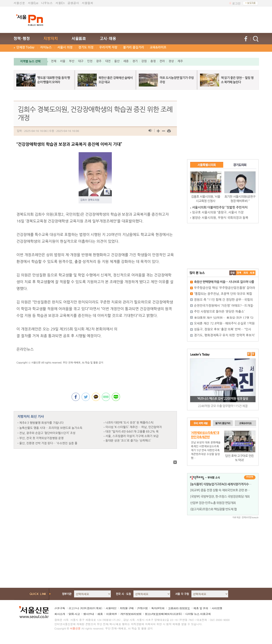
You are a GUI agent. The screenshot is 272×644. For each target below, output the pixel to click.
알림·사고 (74, 614)
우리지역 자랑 (108, 47)
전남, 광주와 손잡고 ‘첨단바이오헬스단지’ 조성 (47, 433)
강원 (144, 61)
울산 (117, 61)
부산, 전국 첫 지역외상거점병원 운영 (42, 438)
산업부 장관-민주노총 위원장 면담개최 (213, 503)
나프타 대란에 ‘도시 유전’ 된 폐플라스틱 (129, 423)
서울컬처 (88, 3)
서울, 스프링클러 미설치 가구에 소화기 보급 (132, 436)
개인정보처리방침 (131, 614)
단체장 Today (26, 47)
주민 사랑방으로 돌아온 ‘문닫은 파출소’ (219, 311)
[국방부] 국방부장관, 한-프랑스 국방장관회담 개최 (220, 496)
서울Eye (33, 3)
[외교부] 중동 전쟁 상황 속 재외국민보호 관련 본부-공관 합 (225, 490)
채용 (100, 614)
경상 (171, 61)
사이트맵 (217, 608)
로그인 (236, 3)
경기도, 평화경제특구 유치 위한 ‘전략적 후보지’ (225, 335)
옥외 (99, 608)
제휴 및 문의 (201, 608)
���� (233, 273)
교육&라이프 (158, 47)
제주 (180, 61)
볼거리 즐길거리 (134, 47)
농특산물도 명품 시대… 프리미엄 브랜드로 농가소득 (51, 428)
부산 (72, 61)
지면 (83, 608)
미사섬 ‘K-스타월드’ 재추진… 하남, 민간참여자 (134, 427)
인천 (90, 61)
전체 (54, 61)
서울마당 (111, 608)
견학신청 (142, 608)
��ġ (239, 273)
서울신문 (19, 3)
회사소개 (60, 614)
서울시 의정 (65, 47)
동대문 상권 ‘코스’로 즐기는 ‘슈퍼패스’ (128, 441)
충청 (153, 61)
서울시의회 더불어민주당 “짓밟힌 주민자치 (220, 207)
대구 (81, 61)
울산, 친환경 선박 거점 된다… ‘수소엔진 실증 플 (48, 443)
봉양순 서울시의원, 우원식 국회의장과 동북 (220, 218)
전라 (162, 61)
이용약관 (111, 614)
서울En (60, 3)
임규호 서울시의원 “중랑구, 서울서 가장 (218, 212)
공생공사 (73, 3)
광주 (99, 61)
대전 (108, 61)
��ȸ (252, 273)
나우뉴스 (47, 3)
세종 (126, 61)
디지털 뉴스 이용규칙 (198, 614)
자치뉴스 (46, 47)
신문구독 (60, 608)
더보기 (250, 477)
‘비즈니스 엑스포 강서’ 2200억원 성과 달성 (223, 399)
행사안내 (89, 614)
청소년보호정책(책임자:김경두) (163, 614)
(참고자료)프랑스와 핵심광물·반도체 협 (213, 509)
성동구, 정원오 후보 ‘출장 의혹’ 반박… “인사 (223, 329)
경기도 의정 (86, 47)
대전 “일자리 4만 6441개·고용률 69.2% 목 (132, 432)
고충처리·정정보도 (179, 608)
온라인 (91, 608)
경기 (135, 61)
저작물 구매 (127, 608)
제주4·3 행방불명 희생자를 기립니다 (42, 423)
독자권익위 (158, 608)
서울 (63, 61)
